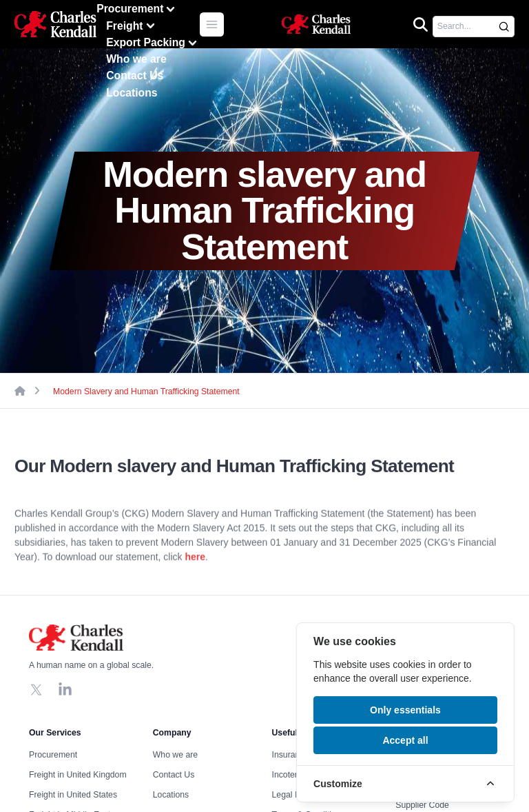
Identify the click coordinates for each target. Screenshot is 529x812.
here (195, 561)
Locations (132, 93)
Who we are (136, 59)
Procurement (137, 9)
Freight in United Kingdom (78, 775)
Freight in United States (73, 795)
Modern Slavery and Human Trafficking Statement (146, 392)
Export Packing (153, 43)
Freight (132, 26)
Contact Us (135, 75)
